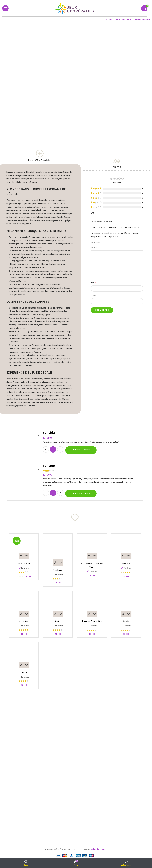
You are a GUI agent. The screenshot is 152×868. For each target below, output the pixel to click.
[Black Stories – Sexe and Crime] (92, 549)
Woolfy (127, 623)
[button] (81, 450)
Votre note (96, 243)
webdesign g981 (98, 849)
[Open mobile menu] (5, 8)
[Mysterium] (22, 608)
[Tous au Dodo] (22, 549)
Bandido (49, 466)
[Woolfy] (128, 608)
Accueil (109, 20)
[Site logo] (75, 8)
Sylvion (57, 623)
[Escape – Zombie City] (92, 608)
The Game (57, 571)
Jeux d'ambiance (124, 20)
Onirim (22, 675)
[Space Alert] (128, 549)
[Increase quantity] (60, 449)
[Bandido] (25, 481)
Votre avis (96, 248)
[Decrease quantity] (46, 449)
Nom (93, 283)
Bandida (49, 433)
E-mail (94, 295)
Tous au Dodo (22, 565)
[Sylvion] (57, 608)
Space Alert (127, 565)
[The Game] (57, 552)
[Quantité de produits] (53, 449)
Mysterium (22, 623)
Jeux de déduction (143, 20)
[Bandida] (25, 442)
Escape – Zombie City (92, 623)
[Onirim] (22, 660)
